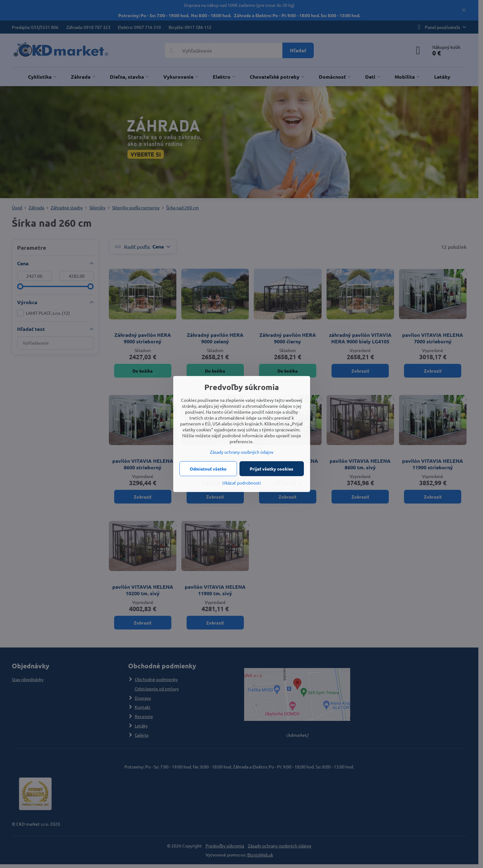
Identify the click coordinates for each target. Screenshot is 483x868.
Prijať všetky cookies (272, 469)
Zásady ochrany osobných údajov (242, 452)
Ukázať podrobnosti (242, 483)
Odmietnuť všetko (208, 469)
